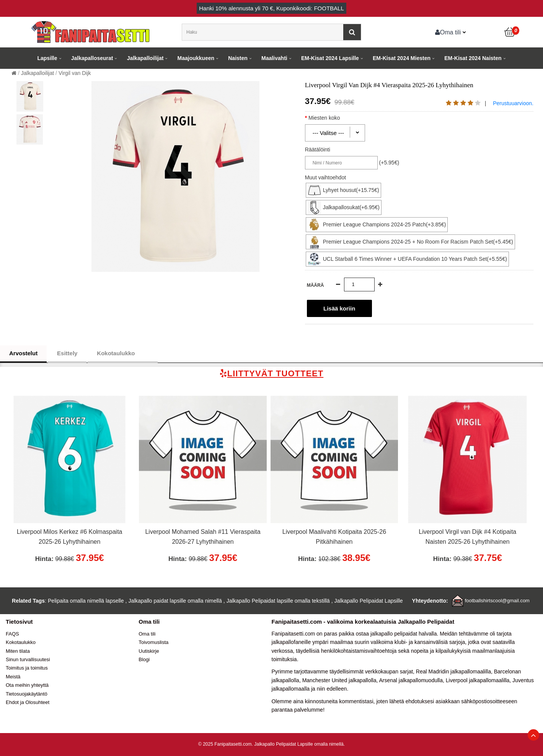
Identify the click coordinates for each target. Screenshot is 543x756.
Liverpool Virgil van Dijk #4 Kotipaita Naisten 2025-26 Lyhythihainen (467, 537)
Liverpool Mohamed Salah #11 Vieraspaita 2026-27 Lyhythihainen (203, 537)
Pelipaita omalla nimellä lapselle (86, 601)
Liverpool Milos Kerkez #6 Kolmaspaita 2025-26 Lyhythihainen (70, 537)
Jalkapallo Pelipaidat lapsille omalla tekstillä (278, 601)
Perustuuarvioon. (513, 103)
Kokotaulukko (122, 353)
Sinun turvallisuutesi (28, 659)
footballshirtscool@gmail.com (497, 601)
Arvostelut (23, 353)
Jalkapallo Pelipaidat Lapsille (369, 601)
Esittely (67, 353)
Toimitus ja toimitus (27, 668)
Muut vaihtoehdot (325, 177)
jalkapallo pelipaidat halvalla (404, 634)
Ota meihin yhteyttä (27, 685)
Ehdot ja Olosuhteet (28, 702)
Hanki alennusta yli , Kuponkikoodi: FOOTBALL (271, 8)
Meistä (13, 677)
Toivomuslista (153, 642)
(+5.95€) (389, 163)
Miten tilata (18, 651)
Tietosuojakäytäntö (27, 694)
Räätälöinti (318, 150)
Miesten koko (331, 118)
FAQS (12, 634)
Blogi (144, 659)
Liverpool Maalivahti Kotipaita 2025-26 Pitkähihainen (334, 537)
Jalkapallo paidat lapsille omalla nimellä (175, 601)
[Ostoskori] (510, 32)
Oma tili (448, 32)
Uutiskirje (149, 651)
